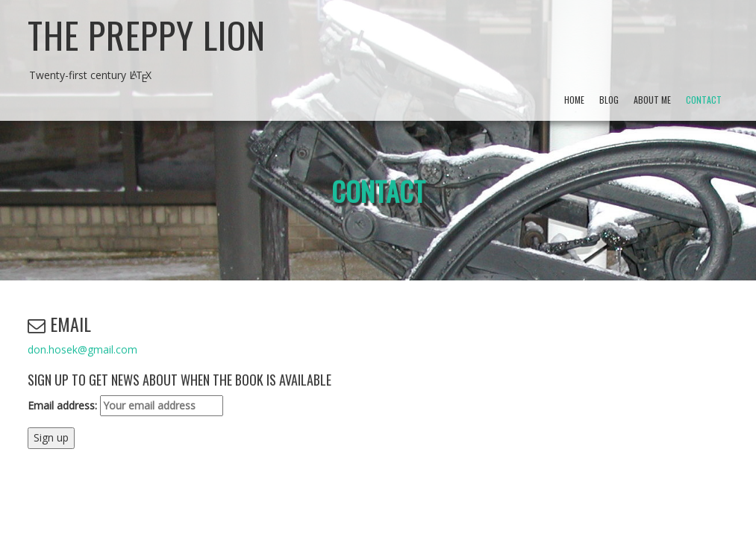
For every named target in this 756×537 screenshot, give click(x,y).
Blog (609, 100)
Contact (704, 100)
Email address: (125, 406)
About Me (652, 100)
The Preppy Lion (147, 35)
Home (574, 100)
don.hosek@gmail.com (82, 349)
